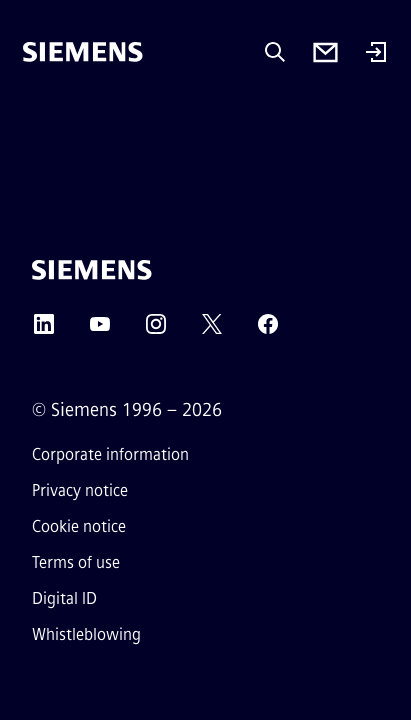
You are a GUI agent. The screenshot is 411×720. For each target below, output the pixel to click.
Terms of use (76, 562)
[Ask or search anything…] (275, 52)
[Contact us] (325, 52)
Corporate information (110, 454)
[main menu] (37, 119)
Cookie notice (79, 526)
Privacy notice (80, 490)
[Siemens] (83, 52)
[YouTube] (100, 330)
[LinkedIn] (44, 330)
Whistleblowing (86, 634)
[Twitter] (212, 330)
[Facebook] (268, 330)
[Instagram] (156, 330)
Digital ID (64, 598)
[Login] (376, 54)
